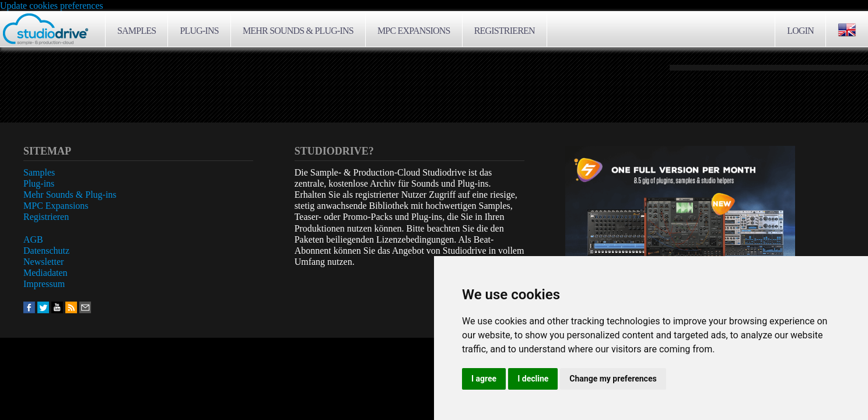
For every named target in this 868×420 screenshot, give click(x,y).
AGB (33, 239)
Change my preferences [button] (613, 379)
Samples (136, 31)
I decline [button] (533, 379)
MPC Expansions (414, 31)
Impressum (44, 284)
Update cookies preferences (52, 6)
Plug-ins (199, 31)
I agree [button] (484, 379)
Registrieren (505, 31)
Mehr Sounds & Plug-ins (298, 31)
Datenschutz (46, 251)
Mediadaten (45, 273)
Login (800, 31)
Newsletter (43, 262)
